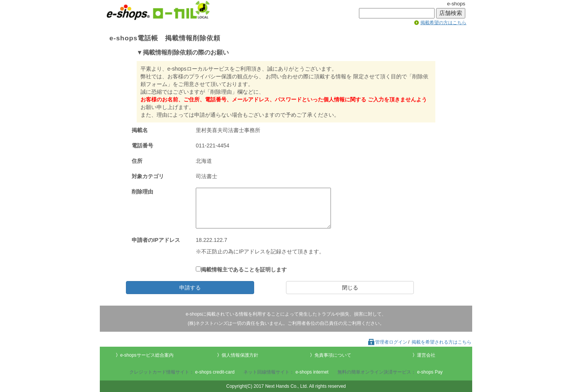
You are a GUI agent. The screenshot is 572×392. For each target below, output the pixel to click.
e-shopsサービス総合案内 (147, 355)
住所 (137, 161)
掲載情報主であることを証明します (241, 270)
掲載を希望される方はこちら (441, 342)
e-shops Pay (430, 372)
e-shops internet (312, 372)
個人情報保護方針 (240, 355)
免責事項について (333, 355)
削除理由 (142, 192)
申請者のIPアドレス (156, 240)
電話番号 (142, 146)
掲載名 (140, 130)
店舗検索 (451, 13)
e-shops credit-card (215, 372)
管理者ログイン (387, 342)
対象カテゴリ (148, 176)
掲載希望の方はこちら (443, 23)
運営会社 (426, 355)
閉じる (350, 288)
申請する (190, 288)
